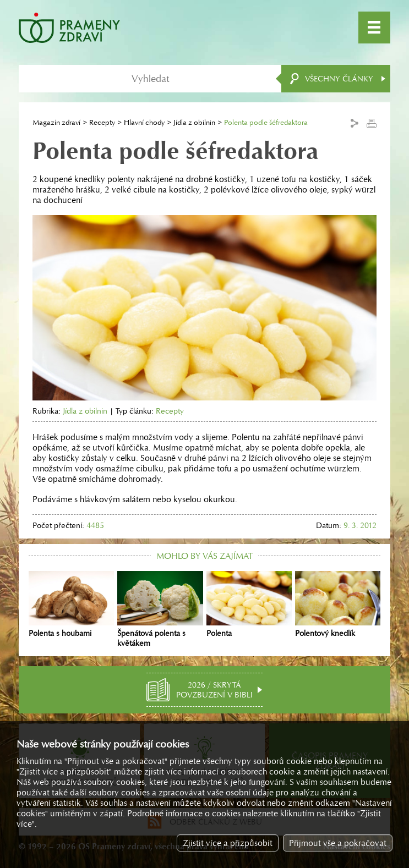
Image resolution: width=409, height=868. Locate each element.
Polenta (249, 605)
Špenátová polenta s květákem (160, 609)
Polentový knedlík (338, 605)
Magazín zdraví (56, 122)
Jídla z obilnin (194, 122)
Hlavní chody (144, 122)
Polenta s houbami (71, 605)
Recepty (102, 122)
